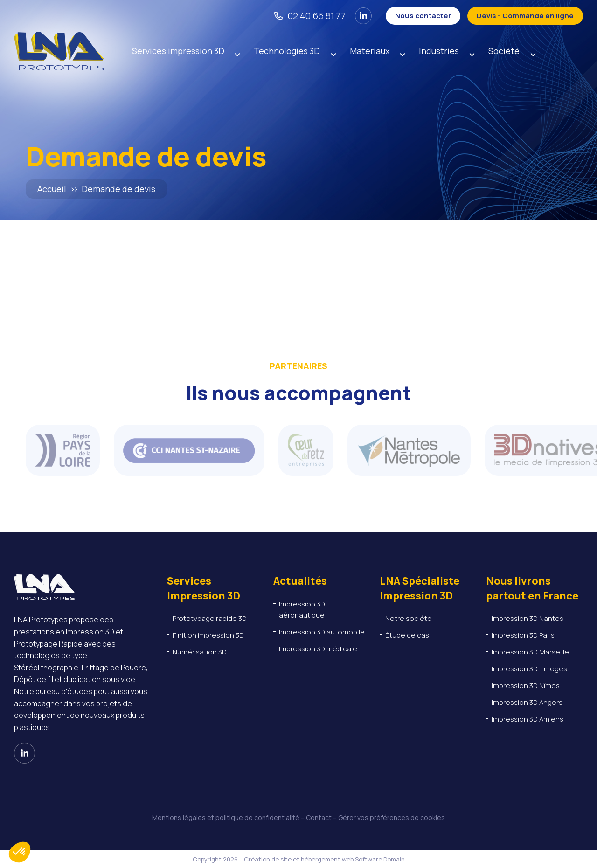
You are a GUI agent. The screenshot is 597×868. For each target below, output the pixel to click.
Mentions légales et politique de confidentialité (226, 817)
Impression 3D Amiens (528, 719)
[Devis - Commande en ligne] (525, 16)
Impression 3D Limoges (529, 669)
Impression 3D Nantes (528, 618)
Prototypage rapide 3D (210, 618)
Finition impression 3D (208, 635)
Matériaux (371, 51)
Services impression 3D (178, 51)
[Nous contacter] (423, 16)
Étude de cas (407, 635)
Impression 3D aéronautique (302, 610)
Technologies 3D (288, 51)
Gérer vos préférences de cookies (392, 817)
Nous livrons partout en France (532, 588)
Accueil (52, 189)
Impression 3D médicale (318, 649)
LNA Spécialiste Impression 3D (420, 588)
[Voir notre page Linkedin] (363, 16)
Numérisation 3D (200, 652)
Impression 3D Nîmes (526, 685)
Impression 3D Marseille (530, 652)
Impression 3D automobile (323, 632)
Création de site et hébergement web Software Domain (324, 859)
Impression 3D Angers (527, 702)
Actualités (300, 581)
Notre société (409, 618)
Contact (319, 817)
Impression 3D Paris (523, 635)
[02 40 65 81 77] (310, 16)
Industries (441, 51)
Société (507, 51)
